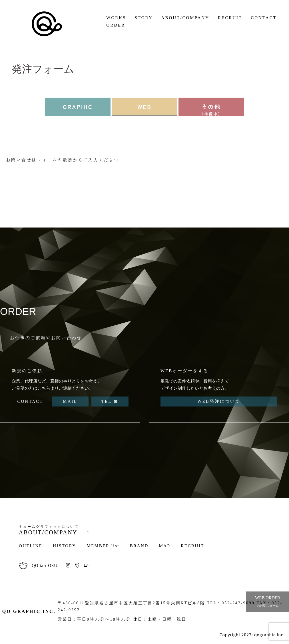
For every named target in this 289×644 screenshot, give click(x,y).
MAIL (70, 401)
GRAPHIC (78, 107)
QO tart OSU (45, 565)
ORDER (116, 25)
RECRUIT (230, 18)
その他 (211, 109)
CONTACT (264, 18)
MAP (165, 546)
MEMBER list (103, 546)
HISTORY (64, 546)
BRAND (139, 546)
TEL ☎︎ (110, 401)
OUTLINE (31, 546)
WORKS (116, 18)
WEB (144, 107)
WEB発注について (219, 401)
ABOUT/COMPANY (185, 18)
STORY (144, 18)
